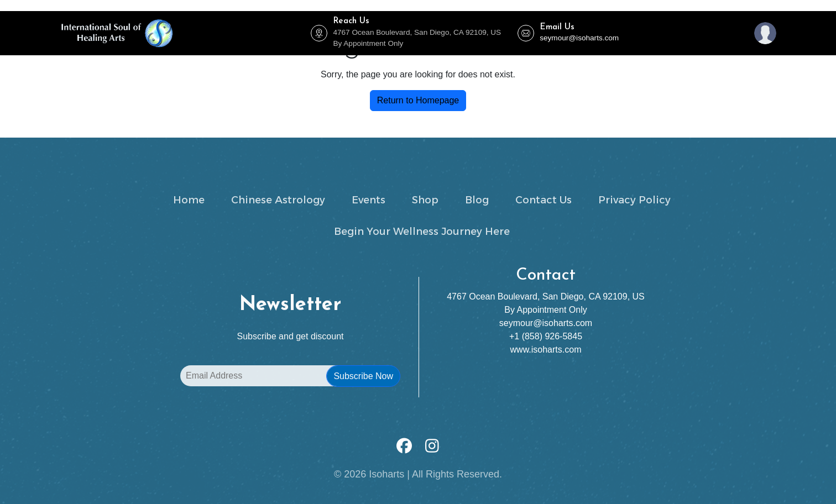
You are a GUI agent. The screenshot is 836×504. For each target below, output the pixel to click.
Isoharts (386, 474)
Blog (543, 66)
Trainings (470, 66)
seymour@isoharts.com (579, 38)
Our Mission (637, 66)
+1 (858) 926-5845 (546, 336)
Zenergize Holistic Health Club (302, 66)
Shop (513, 66)
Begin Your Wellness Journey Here (422, 232)
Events (222, 66)
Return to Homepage (418, 100)
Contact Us (583, 66)
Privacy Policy (634, 200)
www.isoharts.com (546, 350)
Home (188, 66)
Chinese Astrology (402, 66)
